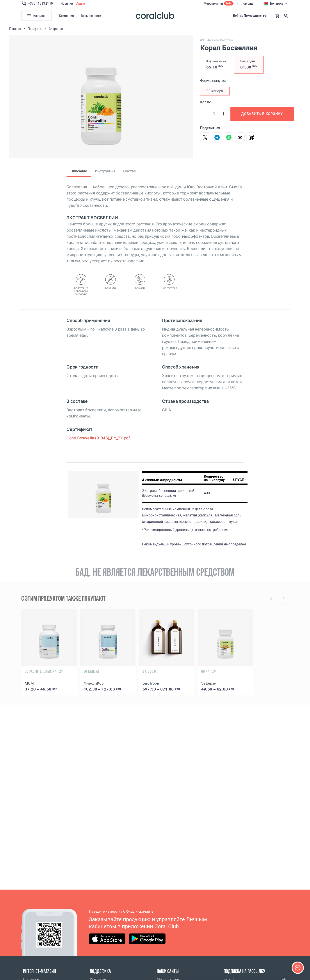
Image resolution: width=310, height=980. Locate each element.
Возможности (91, 16)
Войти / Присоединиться (250, 16)
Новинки (67, 4)
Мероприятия (213, 4)
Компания (66, 16)
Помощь (247, 4)
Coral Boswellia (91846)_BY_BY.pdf (98, 439)
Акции (81, 4)
